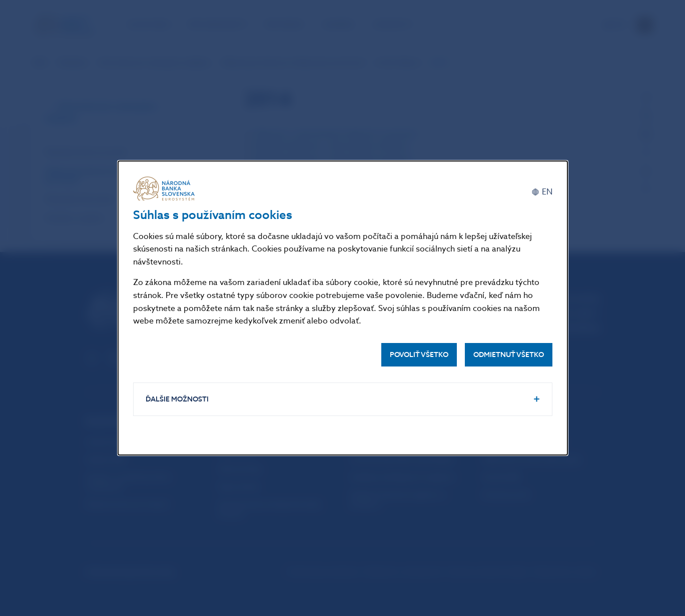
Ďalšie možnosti (177, 399)
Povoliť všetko (419, 355)
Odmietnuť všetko (509, 355)
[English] (542, 192)
